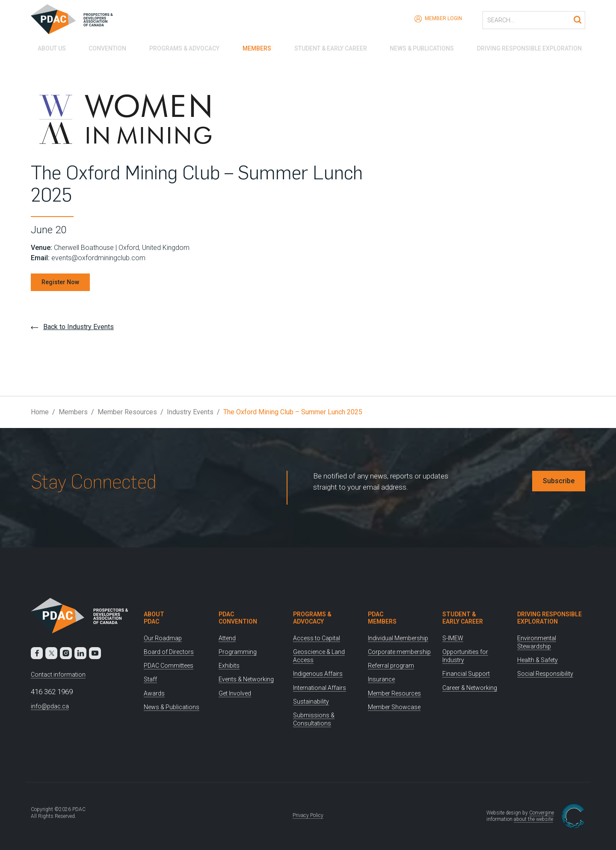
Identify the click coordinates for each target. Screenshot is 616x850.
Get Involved (235, 693)
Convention (103, 47)
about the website (533, 819)
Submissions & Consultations (314, 719)
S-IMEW (453, 638)
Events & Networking (246, 679)
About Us (45, 47)
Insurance (381, 679)
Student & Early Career (331, 47)
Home (40, 412)
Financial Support (466, 674)
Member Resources (127, 412)
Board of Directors (169, 652)
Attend (227, 638)
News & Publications (423, 47)
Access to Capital (317, 638)
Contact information (58, 675)
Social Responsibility (545, 674)
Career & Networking (470, 688)
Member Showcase (394, 707)
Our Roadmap (163, 638)
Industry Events (190, 412)
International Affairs (320, 688)
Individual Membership (398, 638)
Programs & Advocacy (181, 47)
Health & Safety (538, 660)
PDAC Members (382, 618)
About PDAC (154, 618)
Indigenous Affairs (318, 674)
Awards (154, 693)
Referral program (391, 666)
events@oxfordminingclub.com (98, 258)
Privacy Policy (308, 815)
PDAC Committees (169, 666)
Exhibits (229, 666)
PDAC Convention (238, 618)
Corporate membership (399, 652)
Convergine (542, 813)
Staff (150, 679)
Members (255, 47)
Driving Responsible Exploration (533, 47)
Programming (238, 652)
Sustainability (311, 701)
